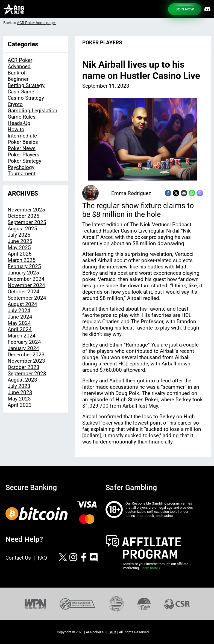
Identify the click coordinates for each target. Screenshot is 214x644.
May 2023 (19, 399)
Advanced (19, 66)
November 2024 (26, 285)
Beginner (18, 79)
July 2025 (19, 235)
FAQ (42, 558)
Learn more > (151, 568)
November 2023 (26, 361)
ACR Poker (20, 60)
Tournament (22, 174)
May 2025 (19, 247)
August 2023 (22, 380)
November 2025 (26, 210)
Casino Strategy (26, 98)
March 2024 (22, 336)
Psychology (21, 167)
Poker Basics (23, 142)
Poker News (22, 148)
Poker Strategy (24, 161)
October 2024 (24, 292)
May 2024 (19, 323)
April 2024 (20, 329)
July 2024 (19, 310)
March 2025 (22, 260)
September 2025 (27, 222)
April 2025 (20, 254)
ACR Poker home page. (36, 23)
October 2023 (24, 367)
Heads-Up (19, 123)
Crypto (15, 104)
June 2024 (20, 317)
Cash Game (21, 92)
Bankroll (17, 73)
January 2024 (23, 348)
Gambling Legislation (33, 111)
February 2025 (24, 266)
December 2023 (26, 355)
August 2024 (22, 304)
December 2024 (26, 279)
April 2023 (20, 405)
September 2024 (27, 298)
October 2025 (24, 216)
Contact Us (18, 558)
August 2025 (22, 229)
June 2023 (20, 392)
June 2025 (20, 241)
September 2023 (27, 373)
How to (16, 129)
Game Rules (22, 117)
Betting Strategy (26, 85)
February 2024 (24, 342)
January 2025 (23, 273)
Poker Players (24, 155)
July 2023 (19, 386)
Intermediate (22, 136)
